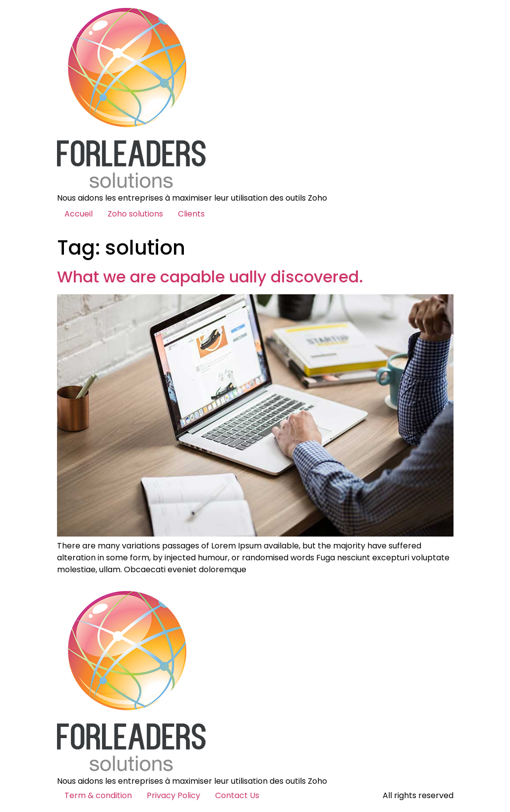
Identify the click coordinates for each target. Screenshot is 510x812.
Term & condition (98, 795)
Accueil (79, 214)
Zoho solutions (135, 214)
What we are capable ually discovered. (210, 277)
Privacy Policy (173, 795)
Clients (191, 214)
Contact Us (237, 795)
